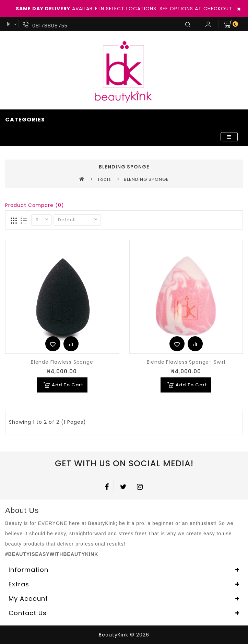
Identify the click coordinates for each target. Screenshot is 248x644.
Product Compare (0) (35, 205)
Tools (104, 179)
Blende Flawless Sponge (62, 362)
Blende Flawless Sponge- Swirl (186, 362)
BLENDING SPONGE (146, 179)
